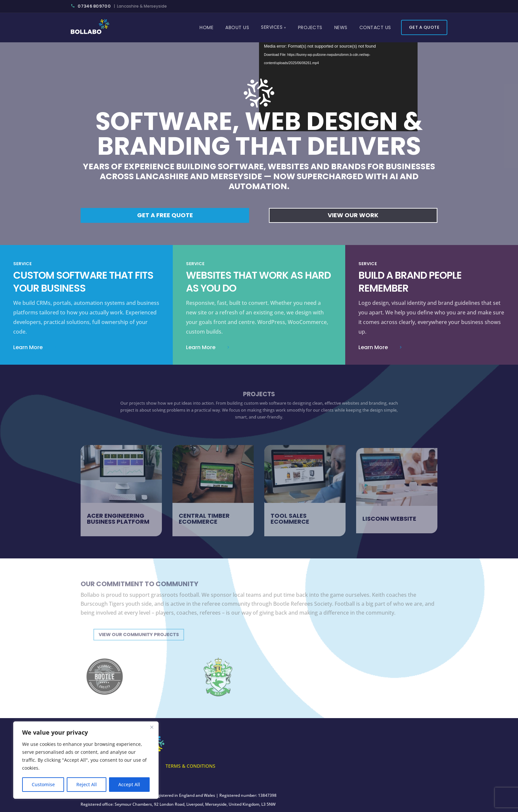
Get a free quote (165, 215)
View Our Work (353, 215)
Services (272, 27)
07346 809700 (91, 6)
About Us (237, 27)
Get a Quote (424, 27)
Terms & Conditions (190, 766)
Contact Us (375, 27)
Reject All (87, 784)
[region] (86, 760)
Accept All (129, 784)
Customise (43, 784)
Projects (310, 27)
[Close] (152, 727)
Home (206, 27)
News (341, 27)
